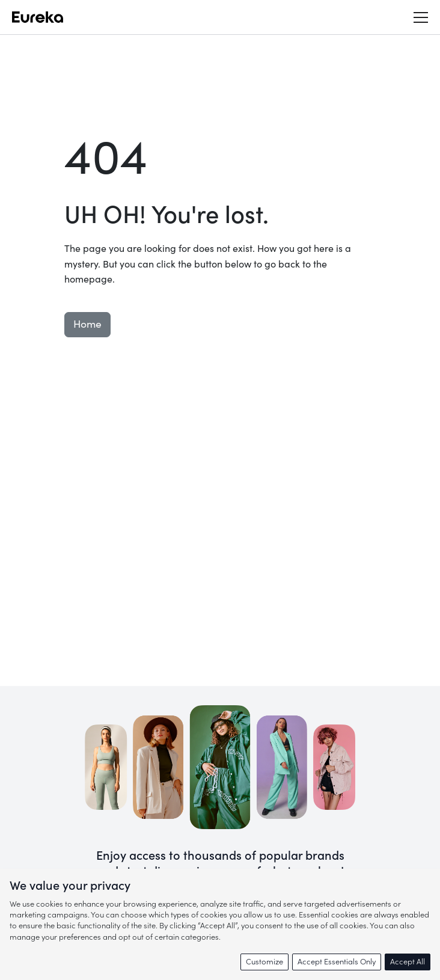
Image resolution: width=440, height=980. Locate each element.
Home (87, 324)
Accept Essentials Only (337, 962)
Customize (264, 962)
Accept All (408, 962)
